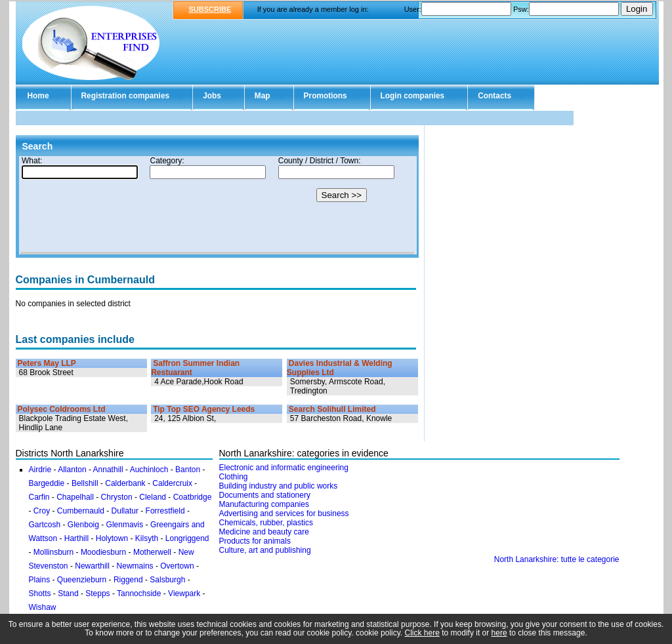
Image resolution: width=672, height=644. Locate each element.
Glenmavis (125, 525)
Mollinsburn (53, 552)
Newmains (135, 566)
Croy (42, 511)
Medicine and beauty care (264, 532)
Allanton (72, 470)
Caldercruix (172, 483)
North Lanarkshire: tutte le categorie (557, 559)
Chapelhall (75, 497)
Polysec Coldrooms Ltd (62, 409)
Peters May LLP (47, 363)
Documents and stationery (265, 495)
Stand (68, 594)
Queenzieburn (82, 580)
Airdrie (40, 470)
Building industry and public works (279, 486)
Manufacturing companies (264, 504)
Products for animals (255, 541)
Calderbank (125, 483)
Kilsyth (147, 538)
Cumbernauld (81, 511)
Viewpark (184, 594)
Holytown (112, 538)
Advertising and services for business (284, 513)
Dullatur (125, 511)
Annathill (108, 470)
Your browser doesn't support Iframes (217, 205)
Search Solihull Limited (332, 409)
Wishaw (43, 607)
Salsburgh (167, 580)
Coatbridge (193, 497)
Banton (188, 470)
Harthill (76, 538)
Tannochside (139, 594)
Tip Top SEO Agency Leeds (204, 409)
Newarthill (92, 566)
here (499, 633)
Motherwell (152, 552)
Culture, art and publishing (265, 550)
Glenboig (83, 525)
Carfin (39, 497)
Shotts (40, 594)
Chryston (117, 497)
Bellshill (85, 483)
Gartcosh (45, 525)
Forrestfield (165, 511)
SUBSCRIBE (210, 9)
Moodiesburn (103, 552)
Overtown (177, 566)
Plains (40, 580)
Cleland (153, 497)
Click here (422, 633)
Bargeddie (47, 483)
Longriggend (187, 538)
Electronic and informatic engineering (284, 468)
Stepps (97, 594)
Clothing (234, 477)
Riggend (128, 580)
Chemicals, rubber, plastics (266, 523)
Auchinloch (149, 470)
